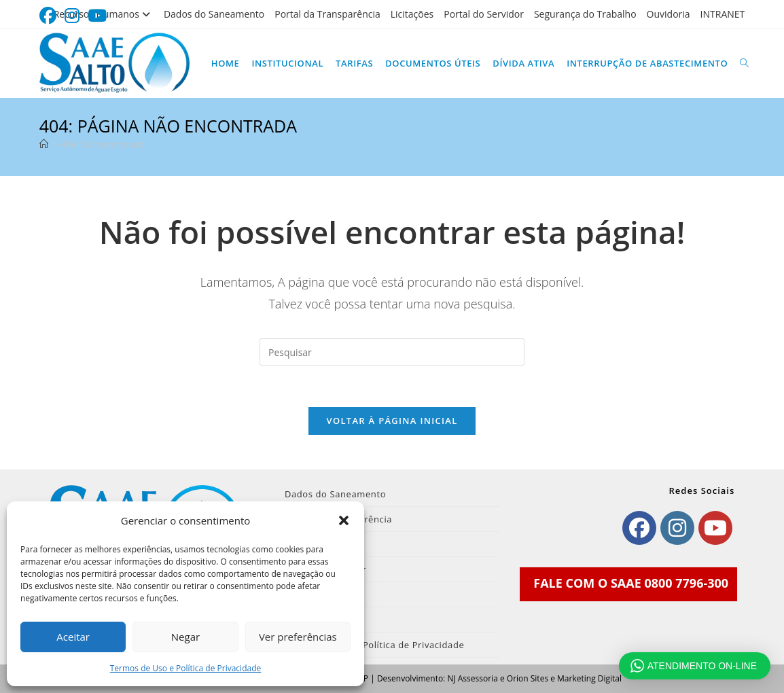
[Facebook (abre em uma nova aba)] (50, 16)
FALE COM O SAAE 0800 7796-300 (631, 583)
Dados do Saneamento (214, 14)
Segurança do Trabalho (585, 14)
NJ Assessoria (472, 678)
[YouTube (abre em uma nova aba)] (97, 16)
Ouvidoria (669, 14)
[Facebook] (639, 528)
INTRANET (723, 14)
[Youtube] (715, 528)
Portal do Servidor (484, 14)
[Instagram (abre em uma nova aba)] (72, 16)
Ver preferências (298, 637)
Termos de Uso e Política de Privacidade (186, 668)
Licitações (412, 14)
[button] (344, 520)
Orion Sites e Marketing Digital (564, 678)
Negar (185, 637)
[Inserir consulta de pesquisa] (392, 352)
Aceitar (73, 637)
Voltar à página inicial (392, 421)
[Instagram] (677, 528)
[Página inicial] (44, 144)
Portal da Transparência (327, 14)
